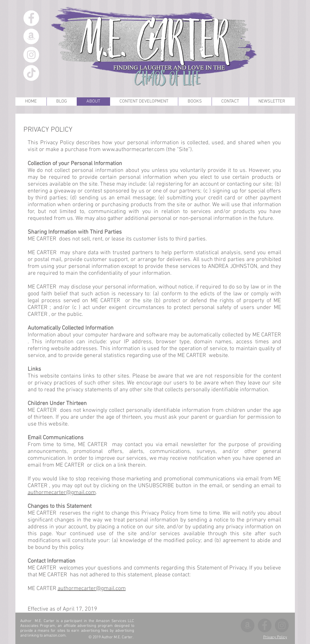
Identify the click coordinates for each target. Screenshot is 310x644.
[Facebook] (31, 18)
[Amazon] (31, 36)
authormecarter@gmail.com (62, 493)
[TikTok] (31, 73)
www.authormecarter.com (133, 150)
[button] (195, 102)
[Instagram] (31, 55)
